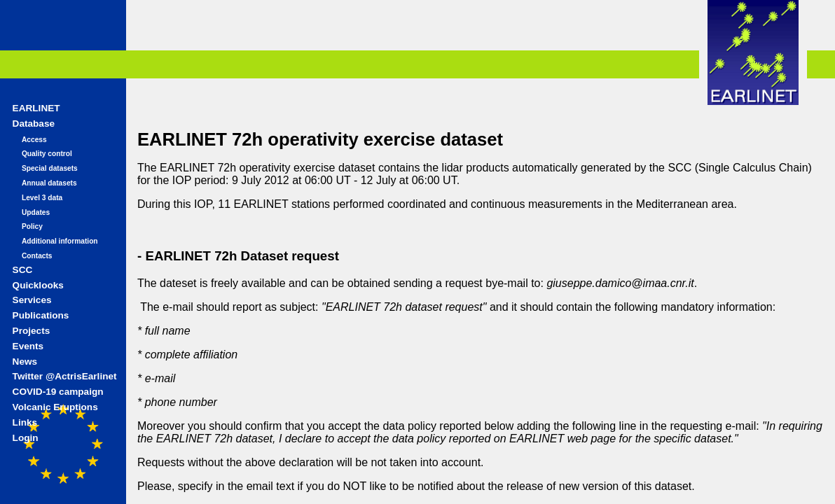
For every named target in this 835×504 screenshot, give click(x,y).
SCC (23, 270)
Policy (32, 226)
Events (28, 346)
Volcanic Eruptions (55, 407)
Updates (36, 212)
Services (32, 300)
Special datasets (50, 168)
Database (34, 124)
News (25, 362)
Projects (32, 331)
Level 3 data (42, 198)
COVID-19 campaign (58, 392)
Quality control (47, 154)
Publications (41, 315)
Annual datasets (49, 183)
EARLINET (36, 108)
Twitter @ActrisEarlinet (65, 376)
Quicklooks (38, 285)
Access (34, 140)
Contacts (37, 256)
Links (25, 422)
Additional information (60, 241)
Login (26, 438)
